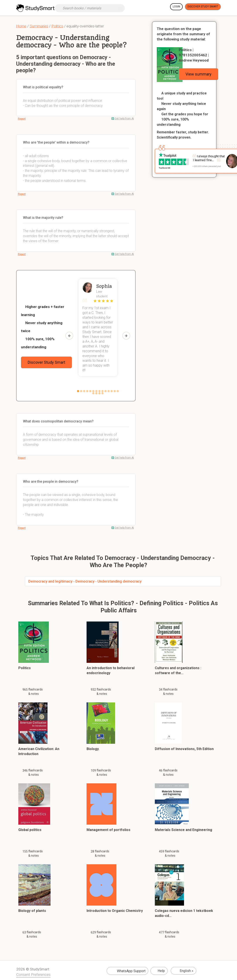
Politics (57, 26)
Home (21, 26)
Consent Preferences (33, 975)
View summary (199, 74)
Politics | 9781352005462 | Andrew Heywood (194, 55)
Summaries (39, 26)
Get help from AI (124, 119)
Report (22, 119)
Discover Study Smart (203, 7)
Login (176, 7)
